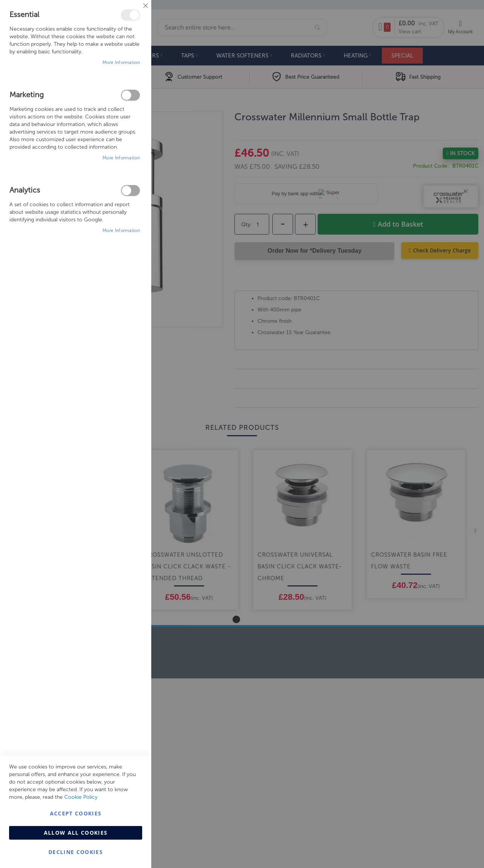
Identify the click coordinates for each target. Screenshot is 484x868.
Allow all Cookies (76, 833)
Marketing (130, 95)
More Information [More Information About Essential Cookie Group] (121, 62)
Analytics (130, 191)
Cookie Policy (81, 797)
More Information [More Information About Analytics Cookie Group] (121, 230)
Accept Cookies (76, 813)
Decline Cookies (76, 852)
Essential (130, 15)
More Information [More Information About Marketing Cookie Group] (121, 158)
